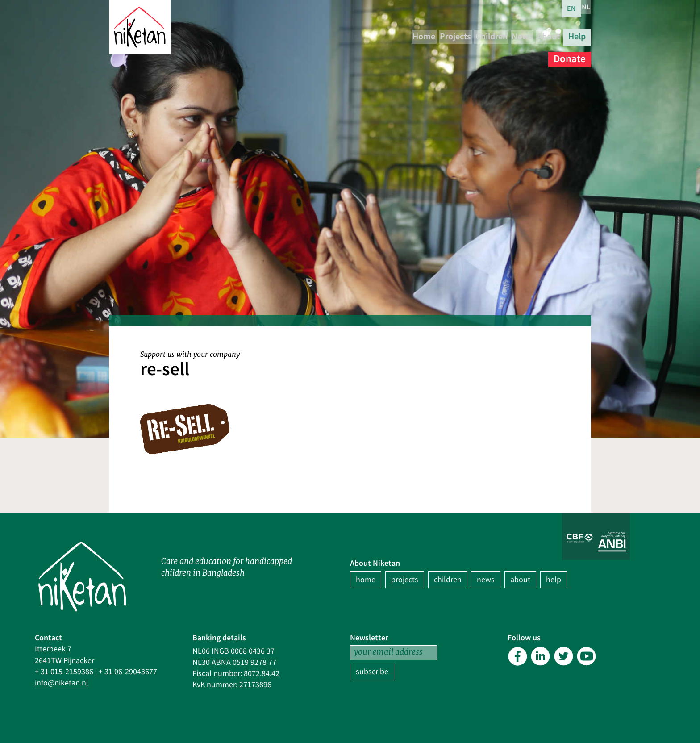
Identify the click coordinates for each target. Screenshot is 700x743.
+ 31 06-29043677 (128, 672)
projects (405, 580)
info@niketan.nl (62, 683)
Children (489, 35)
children (448, 580)
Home (393, 35)
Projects (437, 35)
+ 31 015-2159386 (64, 672)
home (366, 580)
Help (529, 53)
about (520, 580)
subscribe (372, 672)
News (533, 35)
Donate (570, 53)
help (554, 580)
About (572, 35)
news (486, 580)
